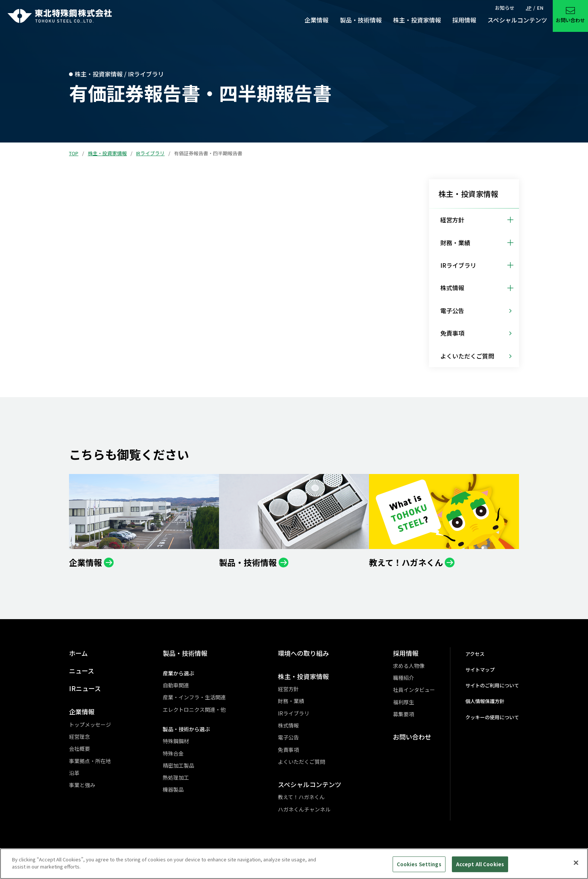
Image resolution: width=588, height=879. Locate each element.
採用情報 (406, 653)
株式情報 (288, 725)
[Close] (576, 862)
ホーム (78, 653)
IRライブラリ (150, 153)
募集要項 (403, 714)
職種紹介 (403, 678)
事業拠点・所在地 (90, 761)
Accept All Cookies (480, 864)
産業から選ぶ (178, 673)
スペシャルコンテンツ (310, 784)
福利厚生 (403, 702)
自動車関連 (176, 685)
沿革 (74, 773)
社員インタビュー (414, 690)
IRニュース (85, 688)
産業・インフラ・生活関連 (194, 697)
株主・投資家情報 (107, 153)
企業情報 (82, 712)
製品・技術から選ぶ (186, 729)
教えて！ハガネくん (301, 797)
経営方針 (288, 689)
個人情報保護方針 (485, 701)
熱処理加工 (176, 777)
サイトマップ (480, 670)
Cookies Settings (419, 864)
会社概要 (79, 748)
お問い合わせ (412, 737)
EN (540, 8)
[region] (294, 864)
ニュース (82, 671)
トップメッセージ (90, 724)
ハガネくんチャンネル (304, 809)
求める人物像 (409, 666)
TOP (74, 153)
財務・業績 (291, 701)
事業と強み (82, 785)
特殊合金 (173, 753)
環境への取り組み (303, 653)
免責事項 (288, 750)
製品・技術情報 (185, 653)
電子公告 (288, 737)
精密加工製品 (178, 765)
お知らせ (505, 8)
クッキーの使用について (492, 717)
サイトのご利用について (492, 685)
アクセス (475, 654)
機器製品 (173, 789)
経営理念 (79, 736)
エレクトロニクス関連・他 (194, 709)
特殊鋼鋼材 (176, 741)
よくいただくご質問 (301, 762)
